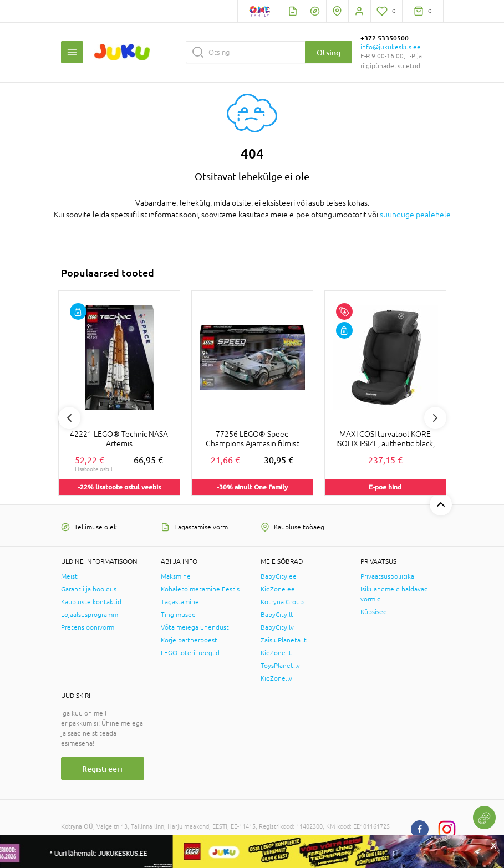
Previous (69, 418)
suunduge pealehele (415, 215)
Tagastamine (180, 602)
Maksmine (176, 576)
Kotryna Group (282, 602)
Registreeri (102, 769)
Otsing (329, 52)
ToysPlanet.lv (280, 666)
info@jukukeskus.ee (391, 47)
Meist (69, 576)
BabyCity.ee (279, 576)
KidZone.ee (278, 589)
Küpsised (374, 612)
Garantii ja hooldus (89, 589)
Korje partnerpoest (189, 640)
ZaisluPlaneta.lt (284, 640)
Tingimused (178, 615)
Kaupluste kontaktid (91, 602)
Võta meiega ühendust (195, 627)
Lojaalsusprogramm (90, 615)
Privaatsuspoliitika (387, 576)
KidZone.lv (276, 678)
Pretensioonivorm (88, 627)
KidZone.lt (276, 653)
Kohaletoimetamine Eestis (200, 589)
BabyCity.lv (277, 627)
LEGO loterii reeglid (190, 653)
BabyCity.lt (277, 615)
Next (435, 418)
